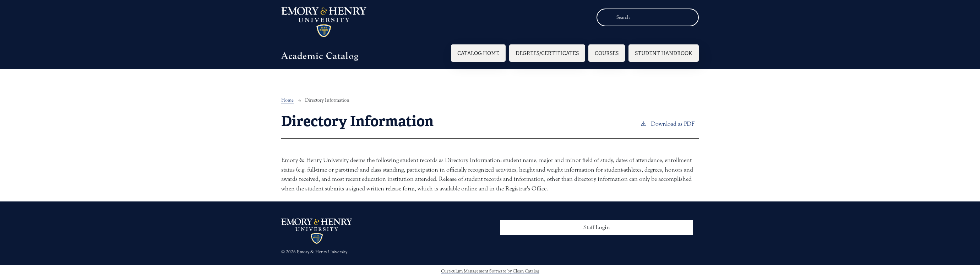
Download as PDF (667, 123)
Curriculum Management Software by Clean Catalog (490, 271)
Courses (607, 53)
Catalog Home (478, 53)
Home (287, 100)
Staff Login (597, 227)
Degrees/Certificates (547, 53)
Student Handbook (664, 53)
